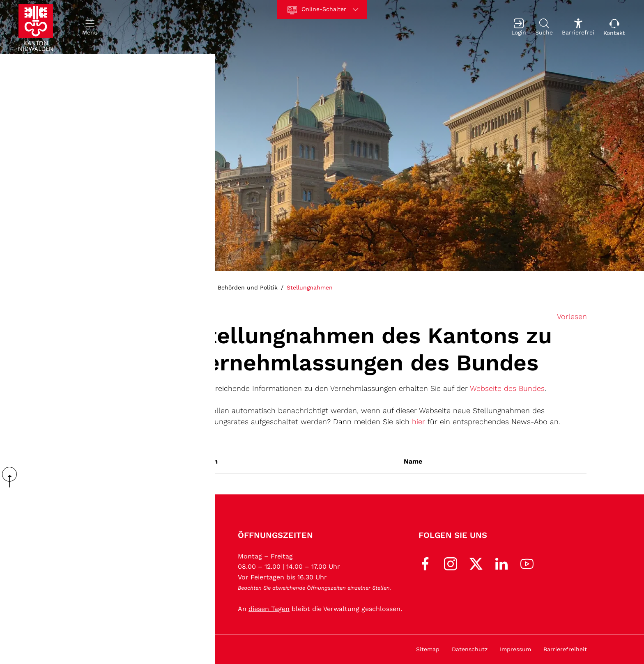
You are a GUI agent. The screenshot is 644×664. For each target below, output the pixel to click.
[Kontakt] (614, 27)
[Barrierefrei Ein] (578, 27)
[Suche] (544, 27)
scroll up (12, 477)
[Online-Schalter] (322, 9)
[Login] (519, 27)
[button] (90, 27)
